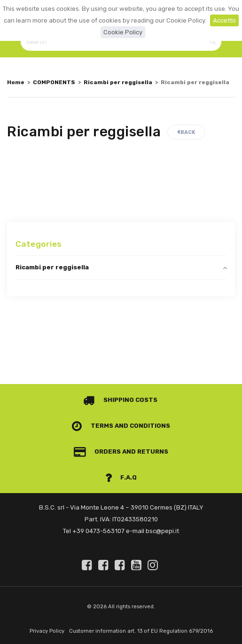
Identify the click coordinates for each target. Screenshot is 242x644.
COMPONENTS (54, 82)
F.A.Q (121, 477)
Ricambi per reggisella (118, 82)
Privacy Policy (47, 631)
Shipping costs (120, 400)
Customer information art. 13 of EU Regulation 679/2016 (141, 631)
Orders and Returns (121, 452)
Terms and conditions (121, 426)
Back (186, 132)
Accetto (224, 20)
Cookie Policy (123, 32)
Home (16, 82)
